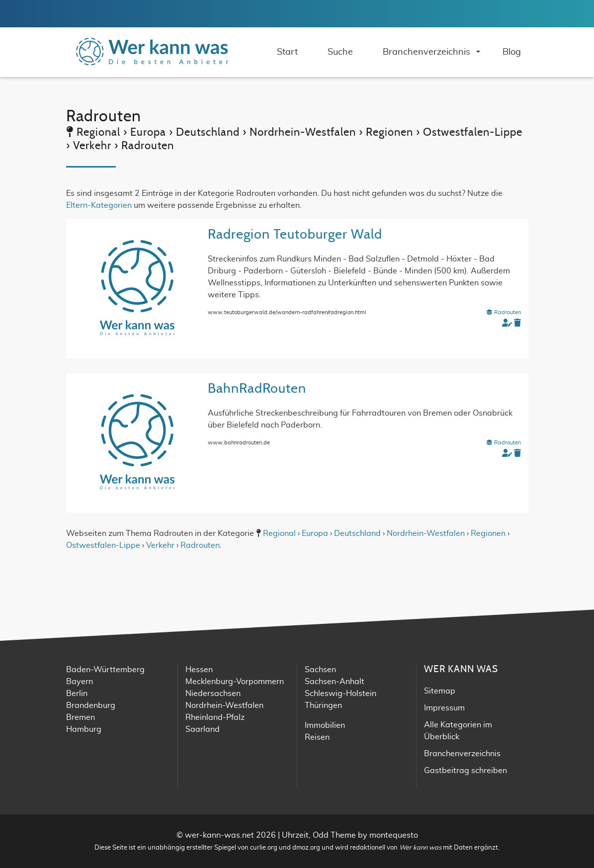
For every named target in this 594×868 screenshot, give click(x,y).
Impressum (444, 708)
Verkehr (160, 545)
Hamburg (84, 729)
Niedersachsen (213, 694)
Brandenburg (91, 705)
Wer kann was (420, 848)
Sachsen (320, 670)
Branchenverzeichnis (462, 754)
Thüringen (323, 705)
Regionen (488, 533)
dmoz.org (306, 848)
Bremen (81, 717)
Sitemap (440, 691)
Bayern (80, 682)
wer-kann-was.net (219, 835)
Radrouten (504, 312)
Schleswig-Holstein (340, 694)
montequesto (394, 835)
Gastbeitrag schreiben (466, 771)
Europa (315, 533)
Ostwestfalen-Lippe (103, 545)
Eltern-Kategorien (99, 205)
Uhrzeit (295, 835)
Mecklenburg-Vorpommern (235, 682)
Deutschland (357, 533)
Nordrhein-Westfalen (426, 533)
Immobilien (325, 725)
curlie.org (264, 848)
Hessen (199, 670)
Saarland (203, 729)
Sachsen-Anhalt (335, 682)
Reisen (317, 737)
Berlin (77, 694)
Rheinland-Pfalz (215, 717)
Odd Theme (334, 835)
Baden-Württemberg (105, 670)
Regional (279, 533)
